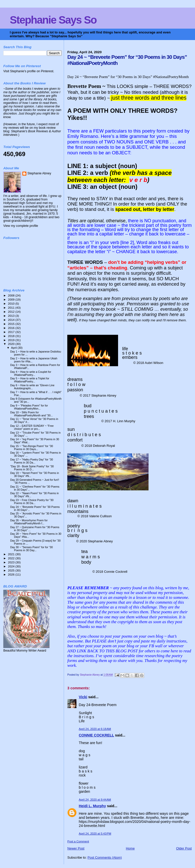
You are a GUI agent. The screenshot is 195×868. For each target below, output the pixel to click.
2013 (12, 316)
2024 (12, 566)
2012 (12, 312)
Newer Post (76, 848)
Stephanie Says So (53, 20)
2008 (12, 295)
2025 (12, 570)
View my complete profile (21, 226)
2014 (12, 320)
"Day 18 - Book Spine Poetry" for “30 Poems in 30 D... (32, 468)
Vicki (83, 697)
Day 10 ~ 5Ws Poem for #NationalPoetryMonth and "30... (31, 414)
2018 (12, 336)
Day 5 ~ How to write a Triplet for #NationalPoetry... (30, 380)
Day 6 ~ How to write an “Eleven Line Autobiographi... (32, 387)
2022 (12, 558)
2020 (12, 344)
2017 (12, 332)
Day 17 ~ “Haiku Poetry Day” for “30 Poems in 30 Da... (31, 461)
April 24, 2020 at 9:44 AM (95, 800)
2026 (12, 574)
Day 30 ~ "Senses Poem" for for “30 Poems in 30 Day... (31, 549)
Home (130, 848)
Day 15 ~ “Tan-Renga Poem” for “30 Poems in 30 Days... (31, 448)
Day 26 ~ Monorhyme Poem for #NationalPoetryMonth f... (29, 522)
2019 (12, 340)
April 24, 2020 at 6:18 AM (95, 729)
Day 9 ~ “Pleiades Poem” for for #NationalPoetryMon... (29, 407)
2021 (12, 554)
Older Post (184, 848)
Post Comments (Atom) (105, 857)
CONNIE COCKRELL (96, 735)
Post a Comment (78, 841)
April (14, 348)
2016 (12, 328)
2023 (12, 562)
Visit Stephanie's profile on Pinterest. (29, 71)
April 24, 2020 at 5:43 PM (95, 834)
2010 (12, 303)
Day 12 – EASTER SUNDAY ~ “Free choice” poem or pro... (32, 427)
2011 (12, 308)
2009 (12, 299)
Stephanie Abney (39, 173)
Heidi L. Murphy (92, 806)
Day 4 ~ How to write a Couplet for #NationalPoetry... (31, 373)
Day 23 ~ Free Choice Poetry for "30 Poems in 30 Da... (32, 502)
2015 (12, 324)
